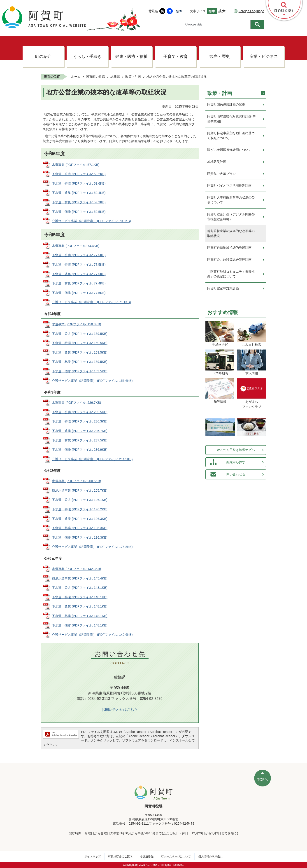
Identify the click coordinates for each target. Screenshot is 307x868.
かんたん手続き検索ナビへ (236, 450)
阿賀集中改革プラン (221, 174)
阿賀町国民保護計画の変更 (226, 104)
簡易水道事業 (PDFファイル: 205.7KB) (80, 490)
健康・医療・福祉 (131, 56)
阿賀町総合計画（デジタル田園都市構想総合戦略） (231, 217)
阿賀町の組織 (95, 77)
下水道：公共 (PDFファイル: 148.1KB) (80, 588)
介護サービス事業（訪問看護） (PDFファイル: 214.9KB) (92, 459)
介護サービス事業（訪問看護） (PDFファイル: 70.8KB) (91, 221)
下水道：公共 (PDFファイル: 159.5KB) (80, 334)
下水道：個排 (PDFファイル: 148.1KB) (80, 625)
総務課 (115, 77)
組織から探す (236, 462)
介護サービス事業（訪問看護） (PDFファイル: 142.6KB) (92, 635)
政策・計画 (133, 77)
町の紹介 (43, 56)
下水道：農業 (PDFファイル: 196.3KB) (80, 519)
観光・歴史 (220, 56)
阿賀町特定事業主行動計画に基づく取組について (231, 136)
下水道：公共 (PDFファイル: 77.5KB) (79, 255)
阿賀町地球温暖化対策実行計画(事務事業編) (231, 119)
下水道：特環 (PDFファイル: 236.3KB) (80, 421)
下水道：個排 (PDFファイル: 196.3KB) (80, 537)
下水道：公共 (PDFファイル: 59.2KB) (79, 174)
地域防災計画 (217, 162)
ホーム (76, 77)
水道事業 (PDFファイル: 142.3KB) (77, 569)
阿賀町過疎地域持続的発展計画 (229, 248)
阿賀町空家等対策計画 (223, 288)
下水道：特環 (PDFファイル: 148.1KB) (80, 597)
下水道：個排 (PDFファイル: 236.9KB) (80, 450)
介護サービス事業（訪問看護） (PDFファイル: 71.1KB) (91, 302)
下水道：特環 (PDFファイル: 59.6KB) (79, 183)
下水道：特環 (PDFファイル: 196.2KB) (80, 509)
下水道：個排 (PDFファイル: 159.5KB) (80, 371)
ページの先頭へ (263, 778)
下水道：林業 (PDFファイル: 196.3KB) (80, 528)
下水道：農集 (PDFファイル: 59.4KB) (79, 193)
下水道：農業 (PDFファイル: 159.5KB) (80, 352)
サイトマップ (93, 856)
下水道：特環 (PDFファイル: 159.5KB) (80, 343)
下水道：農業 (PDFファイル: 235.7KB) (80, 431)
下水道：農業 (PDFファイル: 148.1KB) (80, 606)
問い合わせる (236, 474)
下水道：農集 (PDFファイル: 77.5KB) (79, 274)
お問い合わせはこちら (120, 710)
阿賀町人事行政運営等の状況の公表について (231, 200)
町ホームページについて (176, 856)
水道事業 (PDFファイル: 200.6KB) (77, 481)
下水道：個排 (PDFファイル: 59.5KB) (79, 212)
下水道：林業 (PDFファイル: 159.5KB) (80, 362)
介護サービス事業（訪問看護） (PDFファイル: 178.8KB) (92, 547)
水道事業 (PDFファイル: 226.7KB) (77, 403)
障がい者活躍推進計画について (229, 150)
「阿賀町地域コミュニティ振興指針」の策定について (231, 274)
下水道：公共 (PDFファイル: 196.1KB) (80, 500)
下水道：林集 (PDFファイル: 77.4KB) (79, 283)
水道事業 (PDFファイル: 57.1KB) (76, 165)
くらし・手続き (87, 56)
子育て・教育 (176, 56)
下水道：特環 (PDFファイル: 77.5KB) (79, 265)
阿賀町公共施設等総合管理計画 (229, 260)
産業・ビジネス (264, 56)
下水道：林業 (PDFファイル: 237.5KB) (80, 440)
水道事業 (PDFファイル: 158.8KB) (77, 324)
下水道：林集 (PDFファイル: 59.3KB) (79, 202)
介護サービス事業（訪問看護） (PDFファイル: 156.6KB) (92, 381)
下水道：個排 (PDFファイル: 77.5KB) (79, 293)
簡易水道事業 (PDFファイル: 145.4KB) (80, 578)
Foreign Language (249, 11)
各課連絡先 (147, 856)
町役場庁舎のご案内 (120, 856)
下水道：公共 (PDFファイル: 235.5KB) (80, 412)
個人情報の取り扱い (210, 856)
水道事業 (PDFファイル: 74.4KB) (76, 246)
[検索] (218, 24)
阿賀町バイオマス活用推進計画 (229, 185)
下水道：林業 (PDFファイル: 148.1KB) (80, 616)
